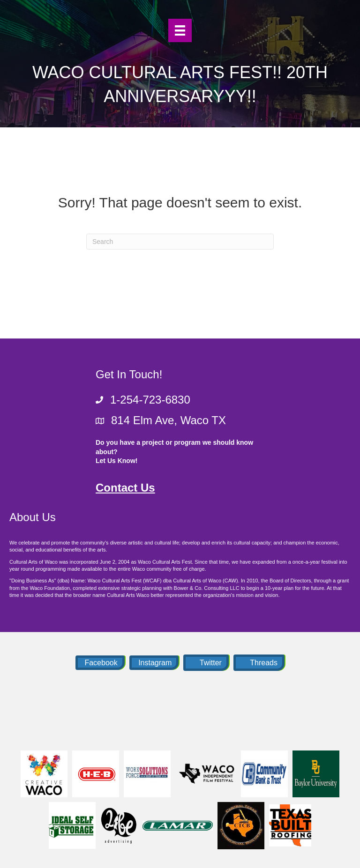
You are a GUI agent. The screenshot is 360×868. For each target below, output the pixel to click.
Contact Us (125, 488)
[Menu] (180, 30)
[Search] (180, 242)
